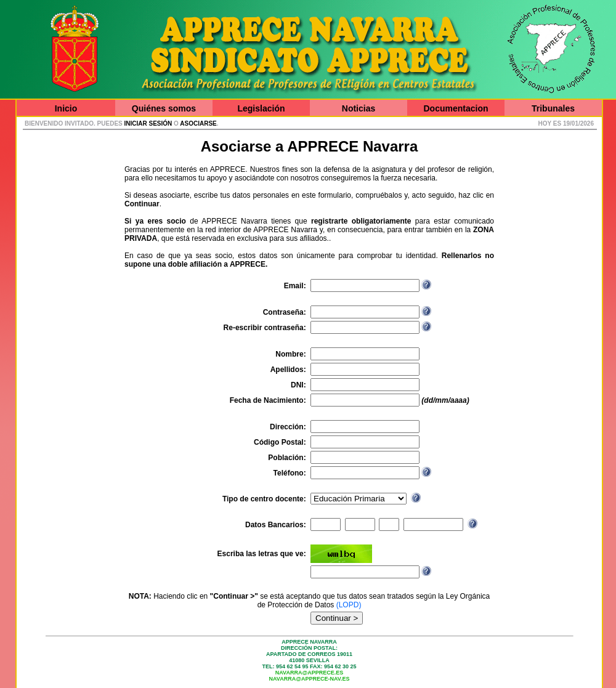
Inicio (66, 108)
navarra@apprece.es (309, 673)
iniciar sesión (148, 123)
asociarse (198, 123)
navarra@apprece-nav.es (310, 679)
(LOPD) (349, 605)
